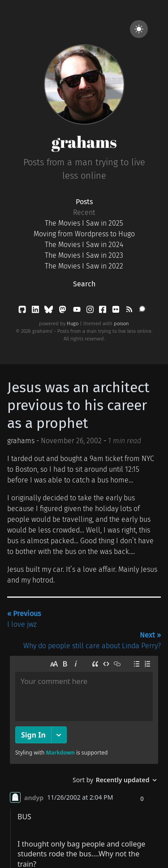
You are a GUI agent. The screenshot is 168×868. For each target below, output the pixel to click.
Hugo (73, 324)
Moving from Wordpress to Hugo (84, 234)
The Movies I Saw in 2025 (84, 223)
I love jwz (24, 619)
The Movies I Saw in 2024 (84, 245)
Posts (84, 202)
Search (84, 284)
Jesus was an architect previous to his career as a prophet (78, 405)
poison (121, 324)
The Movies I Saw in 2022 (84, 266)
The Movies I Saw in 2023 (84, 255)
